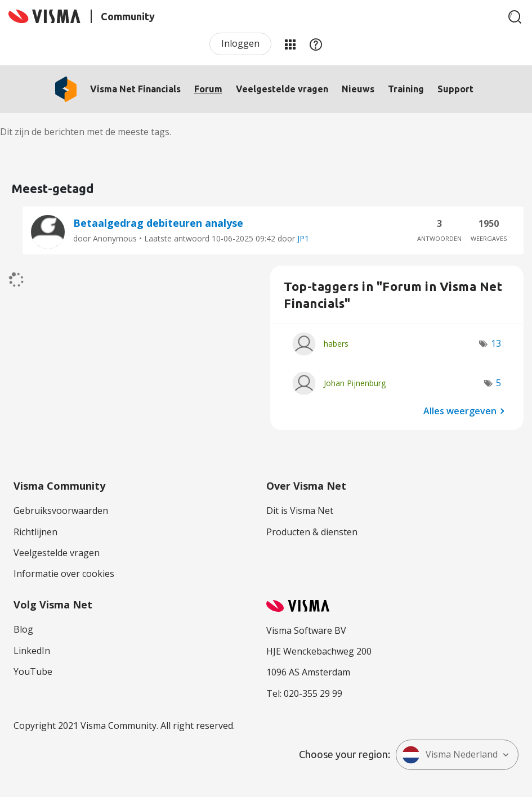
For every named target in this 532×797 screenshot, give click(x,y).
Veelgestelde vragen (282, 89)
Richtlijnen (35, 532)
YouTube (33, 671)
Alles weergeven (460, 410)
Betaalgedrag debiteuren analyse (158, 223)
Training (406, 89)
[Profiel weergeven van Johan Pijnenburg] (355, 383)
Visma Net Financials (135, 89)
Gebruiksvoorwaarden (61, 511)
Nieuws (358, 89)
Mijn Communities (290, 44)
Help (316, 44)
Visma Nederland (450, 755)
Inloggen (240, 43)
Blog (23, 629)
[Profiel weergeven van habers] (336, 344)
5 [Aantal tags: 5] (499, 383)
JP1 (303, 238)
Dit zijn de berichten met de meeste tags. (86, 132)
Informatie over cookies (64, 574)
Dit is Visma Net (300, 511)
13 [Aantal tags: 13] (496, 343)
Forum (208, 89)
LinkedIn (32, 651)
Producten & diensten (312, 532)
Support (455, 89)
